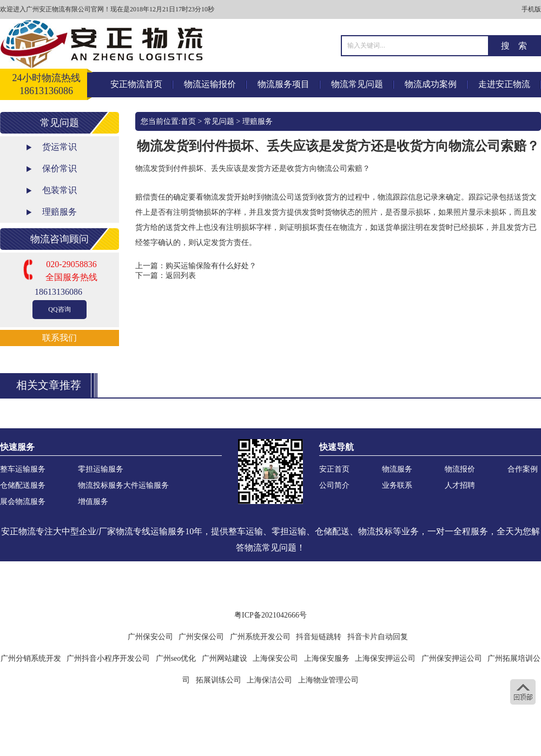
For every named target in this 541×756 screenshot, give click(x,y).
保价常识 (60, 168)
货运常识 (60, 147)
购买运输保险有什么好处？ (211, 266)
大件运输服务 (146, 485)
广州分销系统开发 (31, 658)
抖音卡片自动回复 (378, 637)
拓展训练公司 (219, 680)
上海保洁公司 (269, 680)
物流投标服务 (101, 485)
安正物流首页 (136, 84)
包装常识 (60, 190)
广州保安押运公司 (452, 658)
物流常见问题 (357, 84)
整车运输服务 (23, 469)
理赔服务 (60, 212)
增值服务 (93, 502)
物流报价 (460, 469)
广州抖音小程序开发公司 (108, 658)
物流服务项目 (283, 84)
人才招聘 (460, 485)
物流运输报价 (210, 84)
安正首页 (334, 469)
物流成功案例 (431, 84)
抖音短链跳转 (319, 637)
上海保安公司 (275, 658)
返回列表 (181, 276)
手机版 (531, 9)
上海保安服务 (327, 658)
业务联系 (397, 485)
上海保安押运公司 (385, 658)
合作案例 (523, 469)
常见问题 (219, 121)
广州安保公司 (201, 637)
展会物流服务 (23, 502)
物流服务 (397, 469)
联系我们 (60, 338)
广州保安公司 (150, 637)
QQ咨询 (59, 309)
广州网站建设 (225, 658)
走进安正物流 (504, 84)
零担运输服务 (101, 469)
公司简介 (334, 485)
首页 (188, 121)
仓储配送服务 (23, 485)
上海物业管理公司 (328, 680)
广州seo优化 (176, 658)
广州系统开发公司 (260, 637)
